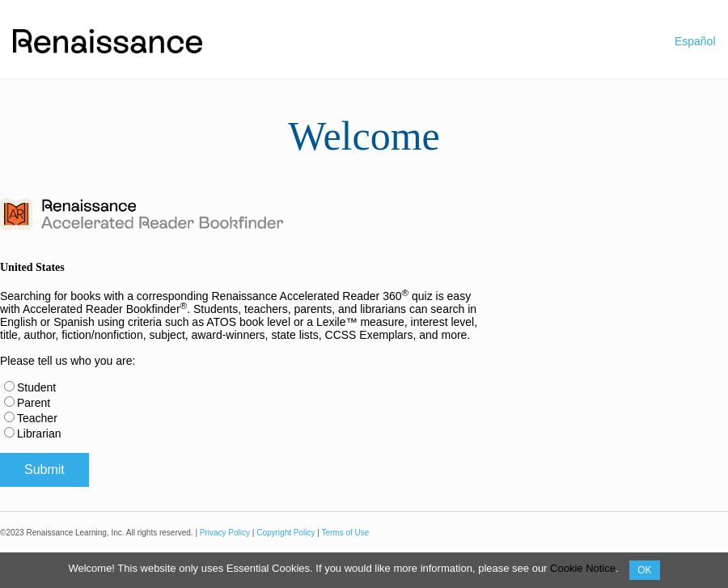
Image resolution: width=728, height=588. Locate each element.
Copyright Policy (286, 533)
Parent (34, 403)
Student (36, 387)
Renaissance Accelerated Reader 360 (310, 296)
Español (695, 41)
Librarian (39, 434)
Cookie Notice (583, 568)
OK (644, 570)
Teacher (37, 418)
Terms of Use (345, 533)
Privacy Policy (225, 533)
